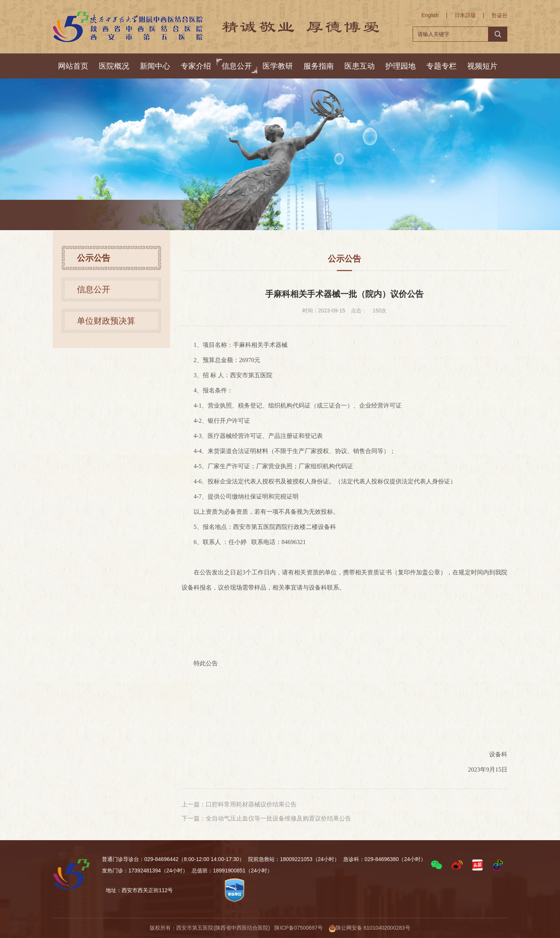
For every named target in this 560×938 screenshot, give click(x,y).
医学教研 (278, 66)
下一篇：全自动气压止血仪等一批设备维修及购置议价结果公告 (266, 818)
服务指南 (319, 66)
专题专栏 (441, 66)
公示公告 (173, 216)
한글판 (499, 15)
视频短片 (482, 66)
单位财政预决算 (106, 325)
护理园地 (400, 66)
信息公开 (237, 66)
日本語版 (465, 15)
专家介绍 (196, 66)
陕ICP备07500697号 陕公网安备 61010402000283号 (342, 928)
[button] (436, 865)
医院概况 (114, 66)
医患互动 (360, 66)
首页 (116, 216)
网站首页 (73, 66)
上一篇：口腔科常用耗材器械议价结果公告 (239, 804)
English (430, 15)
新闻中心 (155, 66)
